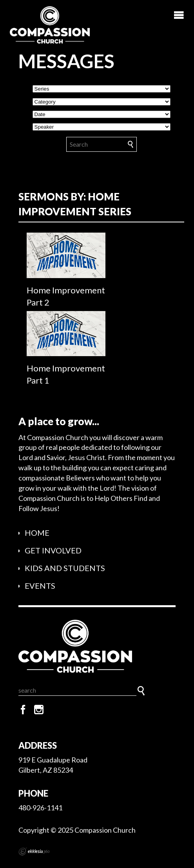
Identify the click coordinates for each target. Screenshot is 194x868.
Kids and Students (65, 568)
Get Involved (53, 550)
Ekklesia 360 (34, 852)
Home (37, 533)
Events (40, 586)
